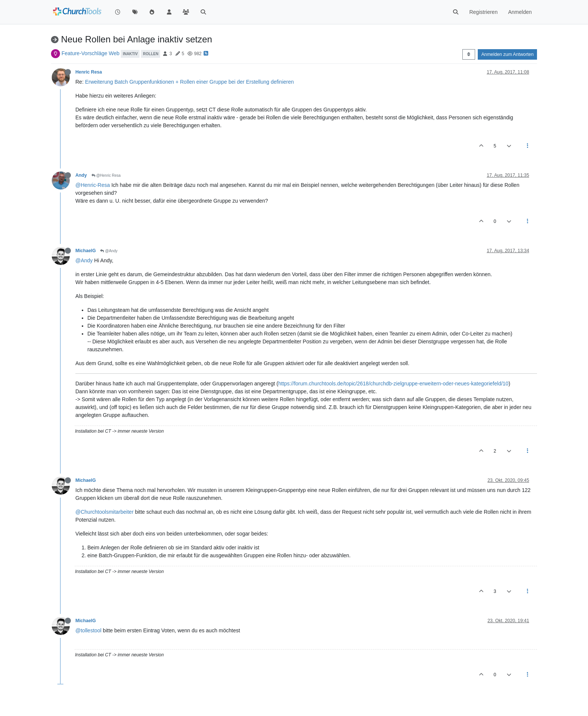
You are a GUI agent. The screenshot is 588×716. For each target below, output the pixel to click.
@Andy (109, 251)
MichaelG (85, 251)
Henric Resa (89, 72)
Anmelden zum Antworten (507, 54)
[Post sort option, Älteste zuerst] (469, 54)
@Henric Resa (106, 175)
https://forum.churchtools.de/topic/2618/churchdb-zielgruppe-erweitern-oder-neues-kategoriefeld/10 (393, 384)
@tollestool (88, 630)
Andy (81, 175)
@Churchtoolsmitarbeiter (104, 512)
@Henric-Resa (93, 185)
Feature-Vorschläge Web (91, 53)
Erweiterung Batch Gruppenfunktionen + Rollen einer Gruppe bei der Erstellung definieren (190, 82)
